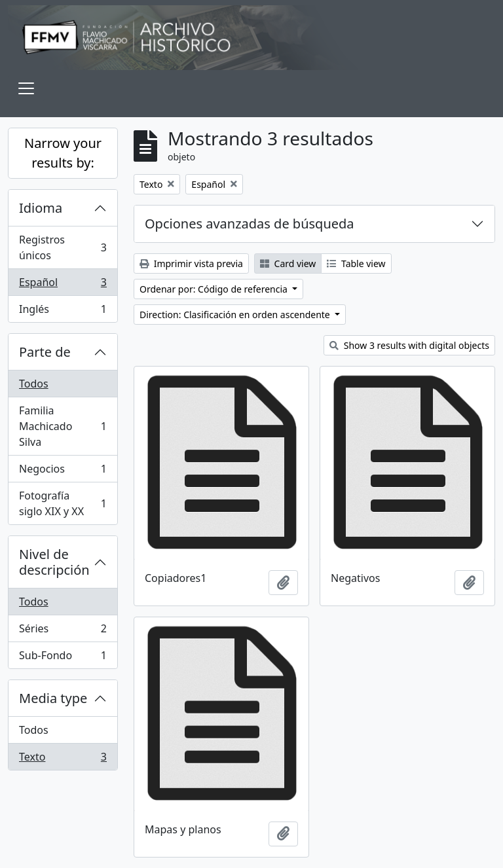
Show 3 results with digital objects (409, 345)
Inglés (63, 312)
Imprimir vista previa (191, 263)
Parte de (45, 352)
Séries (63, 631)
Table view (356, 263)
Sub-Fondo (63, 658)
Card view (288, 263)
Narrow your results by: (63, 153)
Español (63, 285)
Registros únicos (63, 247)
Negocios (63, 472)
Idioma (41, 208)
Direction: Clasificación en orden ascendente (236, 315)
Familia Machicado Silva (63, 426)
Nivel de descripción (54, 562)
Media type (53, 698)
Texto (63, 759)
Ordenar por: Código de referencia (215, 289)
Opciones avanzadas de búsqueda (250, 224)
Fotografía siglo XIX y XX (63, 503)
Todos (34, 384)
